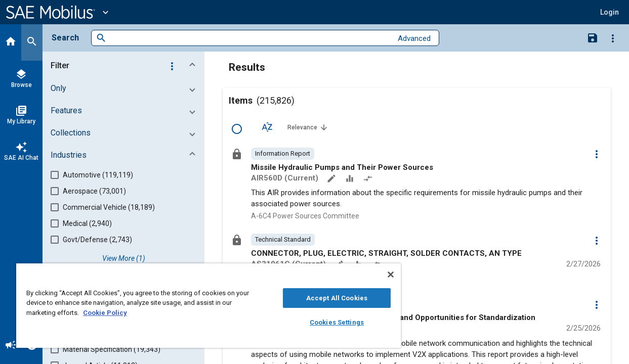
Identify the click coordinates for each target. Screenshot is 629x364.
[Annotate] (332, 179)
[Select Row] (237, 129)
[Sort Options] (267, 127)
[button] (610, 12)
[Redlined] (369, 179)
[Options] (613, 38)
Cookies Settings (320, 322)
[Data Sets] (351, 179)
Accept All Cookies (320, 298)
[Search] (32, 42)
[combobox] (249, 38)
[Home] (11, 42)
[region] (199, 306)
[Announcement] (11, 346)
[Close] (371, 275)
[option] (283, 154)
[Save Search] (593, 37)
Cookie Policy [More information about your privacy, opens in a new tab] (105, 313)
